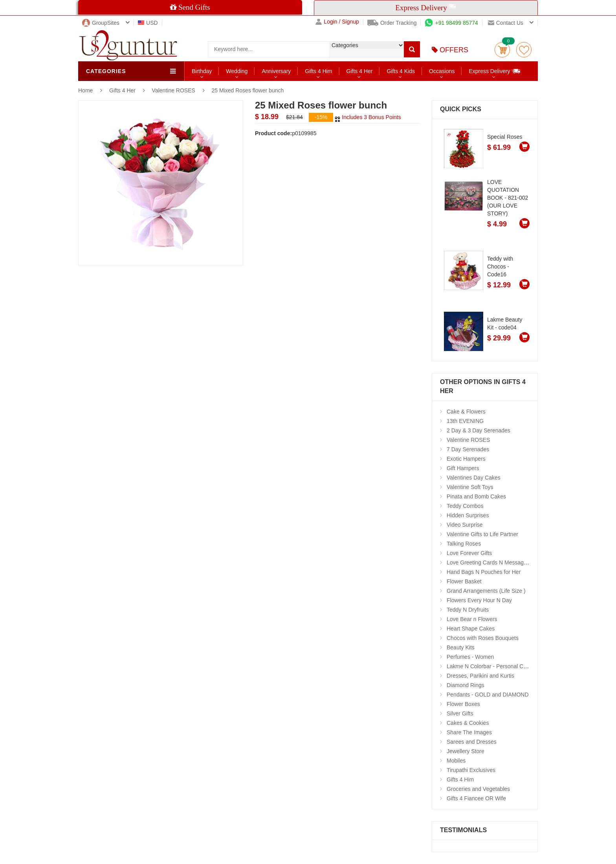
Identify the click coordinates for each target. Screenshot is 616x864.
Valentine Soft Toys (470, 487)
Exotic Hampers (466, 459)
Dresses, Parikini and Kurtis (480, 676)
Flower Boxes (463, 704)
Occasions (442, 71)
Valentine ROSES (174, 90)
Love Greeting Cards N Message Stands (496, 563)
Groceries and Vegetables (478, 789)
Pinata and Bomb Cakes (476, 496)
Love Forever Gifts (469, 553)
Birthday (202, 71)
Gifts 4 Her (360, 71)
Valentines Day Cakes (474, 478)
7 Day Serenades (468, 449)
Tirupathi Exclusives (471, 770)
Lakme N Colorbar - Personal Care (489, 666)
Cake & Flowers (466, 412)
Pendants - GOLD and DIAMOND (488, 695)
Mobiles (456, 761)
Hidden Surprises (468, 515)
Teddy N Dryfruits (468, 610)
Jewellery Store (466, 751)
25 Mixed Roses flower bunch (248, 90)
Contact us (506, 23)
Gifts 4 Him (318, 71)
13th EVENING (465, 421)
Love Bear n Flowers (472, 619)
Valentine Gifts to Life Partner (482, 534)
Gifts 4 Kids (401, 71)
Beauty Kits (461, 647)
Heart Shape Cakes (471, 629)
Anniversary (276, 71)
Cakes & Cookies (468, 723)
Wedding (237, 71)
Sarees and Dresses (472, 742)
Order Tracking (392, 23)
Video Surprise (465, 525)
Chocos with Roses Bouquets (483, 638)
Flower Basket (464, 581)
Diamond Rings (466, 685)
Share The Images (469, 732)
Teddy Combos (465, 506)
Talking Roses (464, 544)
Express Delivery (495, 71)
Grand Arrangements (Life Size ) (486, 591)
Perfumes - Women (470, 657)
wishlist (524, 50)
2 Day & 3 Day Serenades (478, 430)
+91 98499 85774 (451, 23)
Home (85, 90)
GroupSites (101, 23)
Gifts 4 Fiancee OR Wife (476, 798)
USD (148, 23)
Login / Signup (337, 22)
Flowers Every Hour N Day (479, 600)
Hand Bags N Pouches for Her (484, 572)
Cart (502, 50)
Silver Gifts (460, 713)
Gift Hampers (463, 468)
